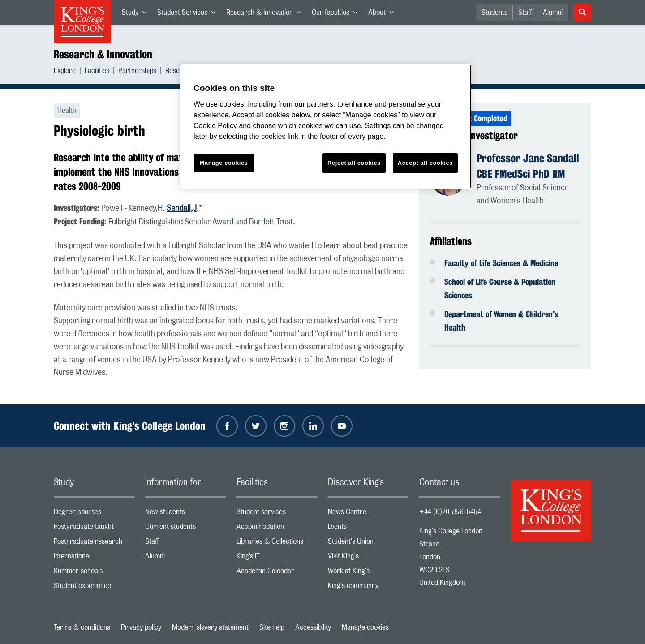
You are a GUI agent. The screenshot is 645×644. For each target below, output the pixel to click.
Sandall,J (182, 209)
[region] (326, 127)
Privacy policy (141, 627)
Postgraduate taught (94, 529)
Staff (525, 13)
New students (185, 514)
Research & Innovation (266, 14)
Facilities (97, 72)
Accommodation (277, 529)
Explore (65, 72)
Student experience (94, 588)
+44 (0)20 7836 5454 (450, 512)
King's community (368, 588)
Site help (272, 627)
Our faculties (337, 14)
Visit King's (368, 558)
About (384, 14)
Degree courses (94, 514)
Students (494, 13)
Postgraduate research (94, 543)
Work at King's (368, 573)
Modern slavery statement (210, 627)
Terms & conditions (82, 627)
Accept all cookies (425, 163)
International (94, 558)
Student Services (189, 14)
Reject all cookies (354, 163)
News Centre (368, 514)
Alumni (553, 13)
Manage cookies (365, 627)
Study (137, 14)
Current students (185, 529)
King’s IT (277, 558)
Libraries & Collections (277, 543)
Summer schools (94, 573)
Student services (277, 514)
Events (368, 529)
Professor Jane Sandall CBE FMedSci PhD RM (528, 166)
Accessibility (313, 627)
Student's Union (368, 543)
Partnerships (137, 72)
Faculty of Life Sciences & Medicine (501, 263)
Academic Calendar (277, 573)
